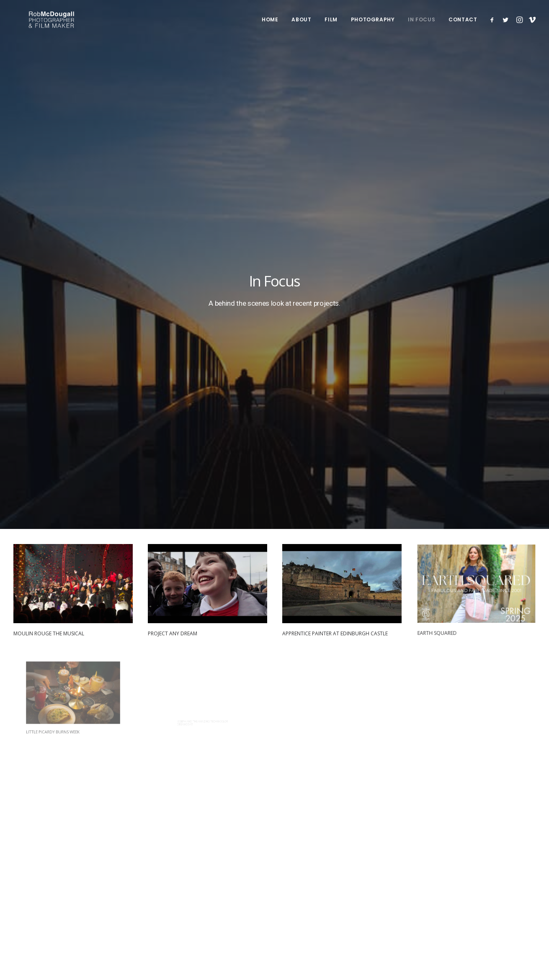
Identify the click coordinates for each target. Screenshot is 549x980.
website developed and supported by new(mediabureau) (105, 914)
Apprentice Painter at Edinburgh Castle (335, 282)
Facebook (380, 848)
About (301, 26)
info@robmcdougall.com (486, 848)
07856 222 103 (472, 859)
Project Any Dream (173, 285)
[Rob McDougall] (55, 26)
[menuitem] (270, 26)
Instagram (381, 869)
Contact (463, 26)
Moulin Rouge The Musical (49, 285)
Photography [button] (373, 26)
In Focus (421, 26)
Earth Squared (447, 274)
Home (270, 26)
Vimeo (376, 881)
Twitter (376, 859)
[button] (494, 26)
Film (331, 26)
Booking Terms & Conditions (135, 896)
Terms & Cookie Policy (60, 896)
